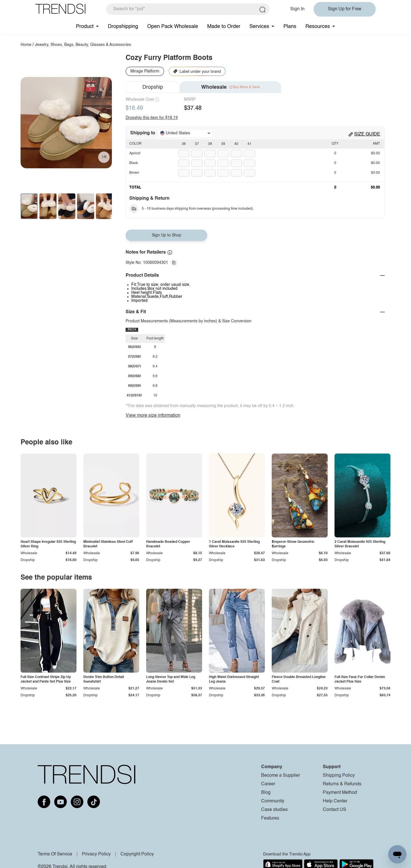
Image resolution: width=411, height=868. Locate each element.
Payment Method (340, 793)
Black (134, 163)
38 (210, 144)
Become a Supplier (281, 776)
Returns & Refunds (342, 784)
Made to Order (224, 27)
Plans (290, 27)
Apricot (135, 153)
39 (223, 144)
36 (184, 144)
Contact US (335, 810)
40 (236, 144)
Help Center (335, 801)
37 (197, 144)
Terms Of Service (55, 854)
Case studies (274, 810)
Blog (266, 793)
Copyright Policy (137, 854)
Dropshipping (123, 27)
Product (85, 27)
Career (268, 784)
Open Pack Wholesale (173, 27)
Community (273, 801)
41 (249, 144)
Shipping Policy (339, 776)
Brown (134, 173)
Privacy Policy (96, 854)
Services (259, 27)
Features (270, 818)
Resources (318, 27)
